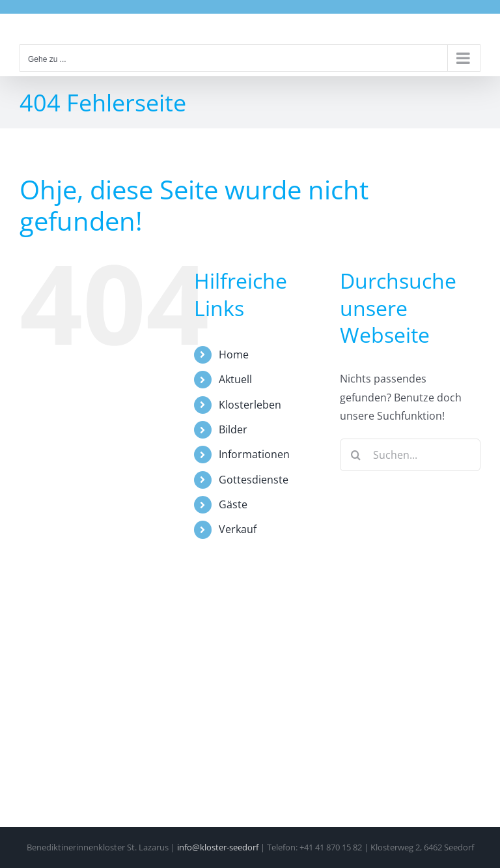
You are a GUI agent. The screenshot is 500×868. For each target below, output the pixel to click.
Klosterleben (250, 405)
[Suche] (356, 455)
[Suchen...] (410, 455)
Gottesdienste (254, 480)
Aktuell (235, 379)
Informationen (254, 454)
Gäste (233, 504)
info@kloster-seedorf (218, 847)
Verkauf (238, 529)
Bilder (233, 429)
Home (234, 354)
